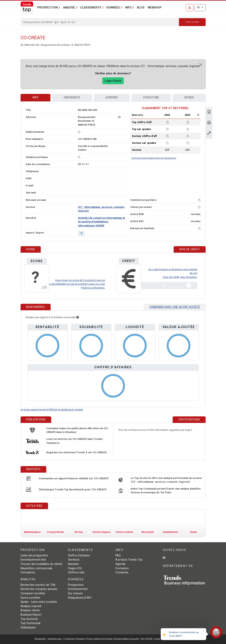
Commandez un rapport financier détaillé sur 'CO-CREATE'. (74, 478)
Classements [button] (91, 8)
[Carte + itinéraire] (119, 117)
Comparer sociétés (33, 593)
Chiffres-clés (76, 572)
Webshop (155, 8)
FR (199, 8)
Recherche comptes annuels (39, 589)
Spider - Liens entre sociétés (39, 602)
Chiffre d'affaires (79, 556)
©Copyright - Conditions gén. (49, 639)
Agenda (120, 564)
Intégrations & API (80, 598)
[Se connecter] (190, 8)
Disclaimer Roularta (74, 639)
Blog (141, 8)
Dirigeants (72, 98)
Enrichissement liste (33, 560)
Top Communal (30, 623)
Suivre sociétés (30, 598)
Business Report (31, 615)
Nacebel (73, 564)
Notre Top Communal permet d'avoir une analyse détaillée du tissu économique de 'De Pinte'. (166, 491)
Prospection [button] (47, 8)
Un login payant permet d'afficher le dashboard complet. (52, 410)
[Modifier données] (209, 134)
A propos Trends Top (129, 560)
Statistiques (28, 628)
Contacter (122, 572)
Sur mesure (75, 593)
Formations (28, 572)
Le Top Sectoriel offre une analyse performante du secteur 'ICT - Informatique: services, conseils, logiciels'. (166, 480)
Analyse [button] (69, 8)
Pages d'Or (75, 568)
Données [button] (113, 8)
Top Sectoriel (29, 619)
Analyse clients (30, 610)
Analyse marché (31, 606)
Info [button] (128, 8)
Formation (122, 568)
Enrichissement (78, 589)
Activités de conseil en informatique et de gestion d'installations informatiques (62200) (101, 222)
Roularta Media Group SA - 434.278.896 (134, 639)
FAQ (118, 556)
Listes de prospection (34, 556)
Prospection (76, 585)
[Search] (100, 22)
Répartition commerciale (36, 568)
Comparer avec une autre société (175, 307)
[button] (81, 233)
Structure (151, 98)
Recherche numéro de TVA (38, 585)
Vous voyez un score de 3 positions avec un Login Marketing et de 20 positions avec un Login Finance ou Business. (77, 284)
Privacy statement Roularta (99, 639)
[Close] (201, 65)
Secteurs (74, 560)
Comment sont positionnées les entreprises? (154, 158)
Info (35, 98)
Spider (189, 98)
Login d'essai (113, 81)
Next (198, 115)
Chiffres (112, 98)
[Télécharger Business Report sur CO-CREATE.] (209, 112)
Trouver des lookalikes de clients (41, 564)
